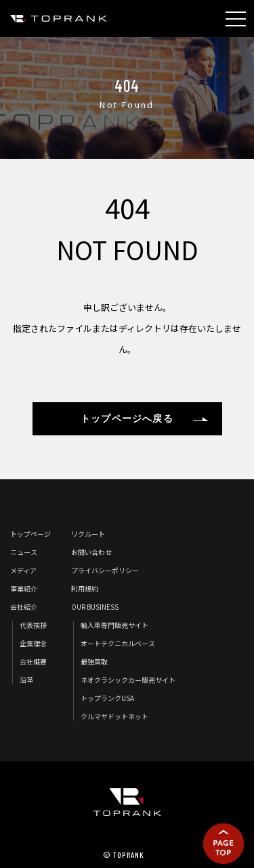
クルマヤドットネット (114, 716)
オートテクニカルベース (118, 643)
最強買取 (94, 661)
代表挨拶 (33, 625)
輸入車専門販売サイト (114, 625)
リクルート (88, 534)
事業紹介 (24, 588)
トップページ (30, 534)
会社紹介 (24, 607)
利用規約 (85, 588)
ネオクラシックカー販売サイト (128, 680)
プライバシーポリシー (105, 570)
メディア (23, 570)
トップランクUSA (107, 698)
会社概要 (33, 661)
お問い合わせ (91, 552)
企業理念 (33, 643)
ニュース (24, 552)
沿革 (26, 680)
